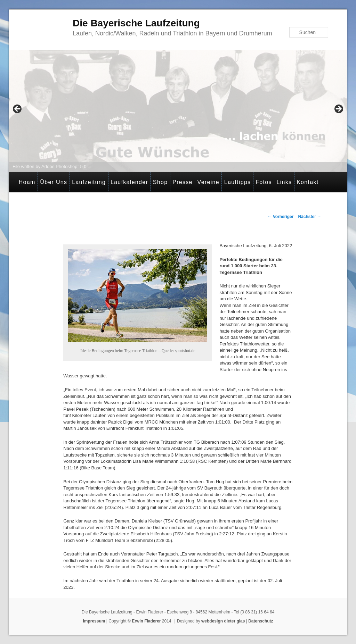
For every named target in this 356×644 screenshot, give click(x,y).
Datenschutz (261, 621)
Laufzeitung (89, 182)
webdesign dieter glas (223, 621)
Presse (183, 182)
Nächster (310, 217)
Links (284, 182)
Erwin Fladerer (146, 621)
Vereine (208, 182)
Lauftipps (238, 182)
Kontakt (308, 182)
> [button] (338, 109)
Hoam (27, 182)
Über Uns (54, 182)
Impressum (94, 621)
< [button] (18, 109)
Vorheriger (280, 217)
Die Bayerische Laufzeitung (136, 23)
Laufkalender (129, 182)
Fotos (264, 182)
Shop (160, 182)
